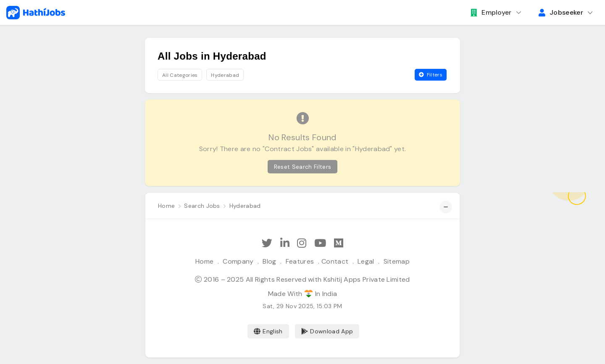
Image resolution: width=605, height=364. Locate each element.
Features (300, 261)
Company (238, 261)
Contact (335, 261)
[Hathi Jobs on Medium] (339, 243)
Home (204, 261)
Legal (366, 261)
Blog (269, 261)
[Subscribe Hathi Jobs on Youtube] (320, 243)
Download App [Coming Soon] (327, 331)
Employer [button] (491, 12)
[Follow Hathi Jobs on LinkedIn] (285, 243)
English (268, 331)
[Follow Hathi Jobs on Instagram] (302, 243)
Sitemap (397, 261)
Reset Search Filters (302, 167)
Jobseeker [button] (561, 12)
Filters (431, 75)
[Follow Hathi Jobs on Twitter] (267, 243)
